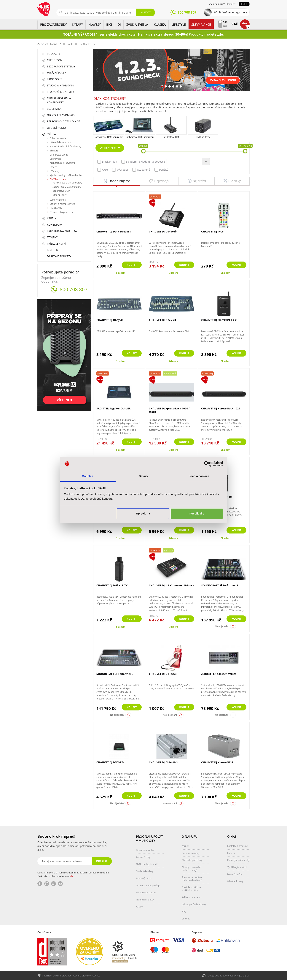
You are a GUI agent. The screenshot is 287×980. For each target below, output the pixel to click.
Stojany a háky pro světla (63, 204)
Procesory (54, 79)
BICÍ (109, 25)
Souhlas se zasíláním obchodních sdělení (192, 879)
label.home (39, 44)
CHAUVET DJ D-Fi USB (163, 674)
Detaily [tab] (143, 476)
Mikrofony (55, 60)
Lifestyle (179, 25)
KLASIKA (160, 25)
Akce (103, 170)
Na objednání (222, 626)
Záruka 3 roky (143, 857)
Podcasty (54, 54)
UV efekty (55, 171)
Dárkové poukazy (59, 256)
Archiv (139, 907)
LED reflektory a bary (61, 142)
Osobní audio (56, 128)
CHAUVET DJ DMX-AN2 (163, 762)
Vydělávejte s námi (237, 867)
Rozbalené (141, 170)
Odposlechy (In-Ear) (61, 115)
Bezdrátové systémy (61, 66)
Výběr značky (108, 148)
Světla (70, 44)
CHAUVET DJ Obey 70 (162, 320)
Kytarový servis (144, 878)
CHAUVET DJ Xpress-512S (217, 762)
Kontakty (231, 4)
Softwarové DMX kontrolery (140, 137)
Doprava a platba (145, 850)
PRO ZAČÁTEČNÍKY (53, 25)
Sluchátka (54, 109)
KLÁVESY (95, 25)
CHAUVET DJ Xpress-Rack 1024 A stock (170, 410)
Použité (161, 170)
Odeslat (102, 861)
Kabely (52, 218)
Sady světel (56, 159)
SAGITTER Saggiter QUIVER (113, 408)
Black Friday (107, 162)
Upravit (143, 513)
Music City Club (235, 874)
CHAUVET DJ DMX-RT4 (110, 762)
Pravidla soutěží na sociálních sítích (191, 889)
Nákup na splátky (145, 900)
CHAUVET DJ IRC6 (212, 231)
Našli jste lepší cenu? (147, 864)
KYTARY (78, 25)
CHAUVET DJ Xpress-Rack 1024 (221, 408)
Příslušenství (56, 244)
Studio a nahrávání (60, 85)
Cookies (186, 919)
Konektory (55, 225)
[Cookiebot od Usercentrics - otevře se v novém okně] (207, 464)
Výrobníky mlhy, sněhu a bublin (66, 175)
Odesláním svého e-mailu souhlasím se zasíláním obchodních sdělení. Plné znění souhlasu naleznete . (73, 874)
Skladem (129, 162)
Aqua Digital (243, 976)
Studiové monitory (60, 92)
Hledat (146, 12)
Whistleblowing (235, 881)
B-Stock (52, 250)
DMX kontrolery (58, 179)
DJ (119, 25)
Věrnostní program (146, 892)
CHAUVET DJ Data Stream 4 (114, 231)
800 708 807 (74, 289)
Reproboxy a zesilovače (63, 121)
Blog (244, 4)
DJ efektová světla (59, 155)
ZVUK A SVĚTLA (137, 25)
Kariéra (231, 853)
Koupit (132, 265)
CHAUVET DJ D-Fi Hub (163, 231)
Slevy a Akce (201, 25)
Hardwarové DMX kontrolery (109, 137)
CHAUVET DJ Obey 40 (110, 320)
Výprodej (120, 170)
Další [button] (246, 70)
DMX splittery (203, 137)
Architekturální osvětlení (62, 163)
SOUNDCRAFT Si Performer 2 (220, 585)
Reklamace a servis (192, 897)
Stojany (52, 237)
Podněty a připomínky (238, 860)
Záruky (185, 846)
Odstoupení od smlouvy (194, 904)
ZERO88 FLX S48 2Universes (219, 674)
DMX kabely (56, 208)
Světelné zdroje (58, 200)
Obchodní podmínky (192, 860)
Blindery (54, 151)
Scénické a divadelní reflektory (65, 146)
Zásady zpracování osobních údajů (191, 869)
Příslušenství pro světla (62, 212)
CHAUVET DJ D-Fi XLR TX (112, 585)
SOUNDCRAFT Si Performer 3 (115, 674)
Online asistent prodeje (148, 885)
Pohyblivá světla (58, 138)
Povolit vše (197, 513)
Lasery (53, 167)
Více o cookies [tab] (199, 476)
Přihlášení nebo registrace (231, 12)
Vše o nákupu (216, 4)
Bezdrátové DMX (171, 137)
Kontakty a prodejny (237, 846)
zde (71, 876)
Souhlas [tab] (88, 476)
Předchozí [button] (97, 70)
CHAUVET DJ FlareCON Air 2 (219, 320)
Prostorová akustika (62, 231)
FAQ (184, 911)
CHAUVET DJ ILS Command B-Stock (172, 585)
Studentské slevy (145, 871)
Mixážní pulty (56, 73)
